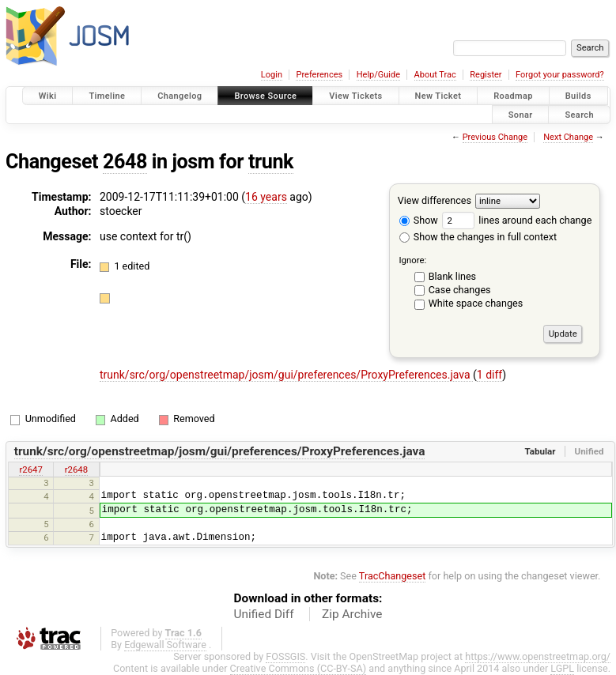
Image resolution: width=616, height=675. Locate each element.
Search (579, 114)
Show (419, 220)
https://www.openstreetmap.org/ (538, 656)
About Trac (435, 75)
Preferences (319, 75)
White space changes (476, 303)
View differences (435, 200)
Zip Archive (352, 614)
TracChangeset (393, 576)
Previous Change (495, 137)
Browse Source (265, 96)
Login (272, 75)
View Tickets (355, 96)
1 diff (490, 375)
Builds (578, 96)
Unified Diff (264, 614)
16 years (266, 197)
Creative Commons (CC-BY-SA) (299, 668)
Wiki (48, 96)
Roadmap (513, 96)
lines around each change (517, 220)
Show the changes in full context (478, 237)
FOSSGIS (285, 656)
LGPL (562, 668)
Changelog (180, 96)
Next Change (568, 137)
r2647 (30, 469)
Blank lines (452, 276)
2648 (125, 162)
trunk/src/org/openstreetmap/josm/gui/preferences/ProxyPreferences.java (286, 375)
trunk (271, 162)
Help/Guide (378, 75)
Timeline (107, 96)
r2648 (76, 469)
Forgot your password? (560, 75)
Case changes (460, 290)
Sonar (521, 114)
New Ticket (438, 96)
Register (486, 75)
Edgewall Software (165, 645)
